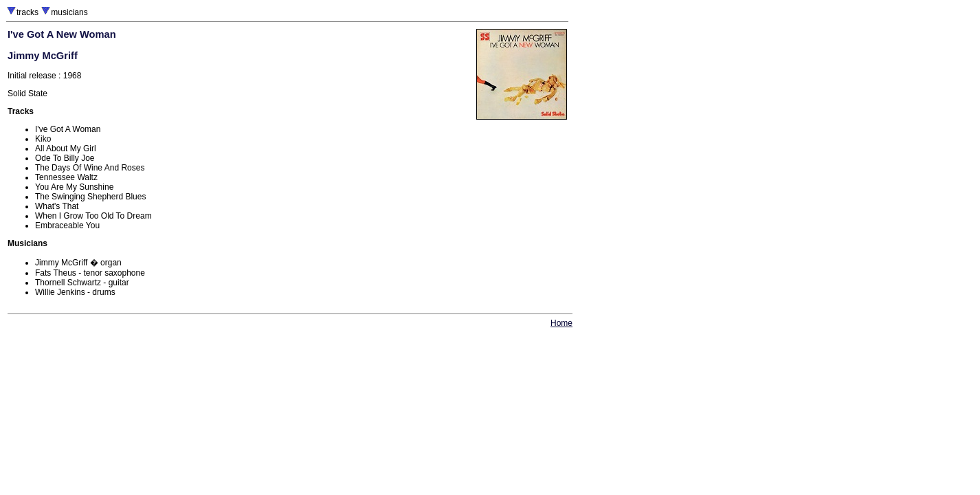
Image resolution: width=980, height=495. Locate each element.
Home (561, 323)
